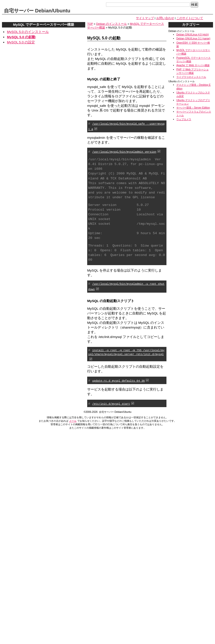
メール (73, 420)
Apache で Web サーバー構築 (193, 65)
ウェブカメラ (184, 119)
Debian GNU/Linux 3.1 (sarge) (193, 39)
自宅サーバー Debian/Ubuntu (37, 11)
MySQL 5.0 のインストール (28, 32)
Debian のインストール (111, 24)
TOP (90, 24)
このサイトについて (190, 18)
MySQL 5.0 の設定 (21, 42)
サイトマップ (145, 18)
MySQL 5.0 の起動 (21, 37)
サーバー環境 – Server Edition (193, 108)
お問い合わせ (165, 18)
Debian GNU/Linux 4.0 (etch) (193, 35)
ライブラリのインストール (191, 77)
